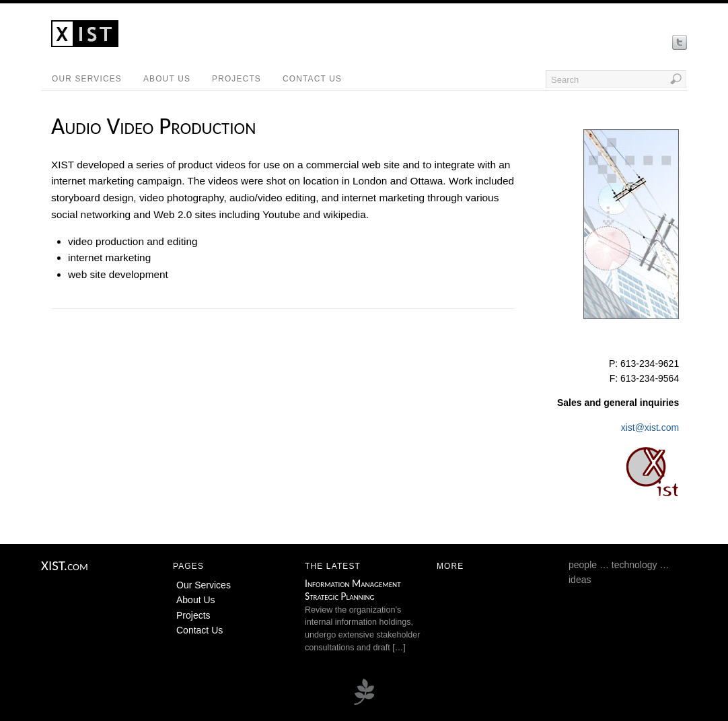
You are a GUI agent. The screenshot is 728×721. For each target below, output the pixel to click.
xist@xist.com (650, 427)
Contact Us (312, 79)
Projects (236, 79)
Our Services (87, 79)
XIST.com (65, 565)
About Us (167, 79)
